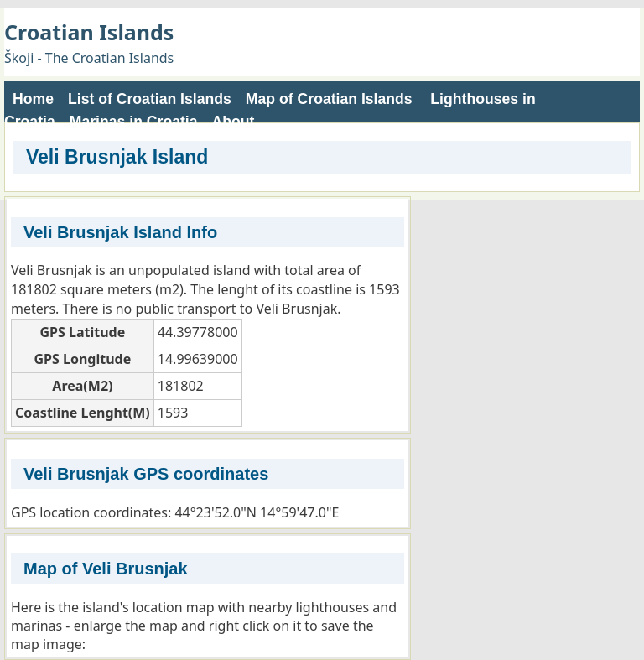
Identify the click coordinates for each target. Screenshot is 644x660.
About (234, 122)
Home (33, 99)
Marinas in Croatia (134, 122)
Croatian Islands (89, 32)
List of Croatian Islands (150, 99)
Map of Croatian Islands (329, 99)
